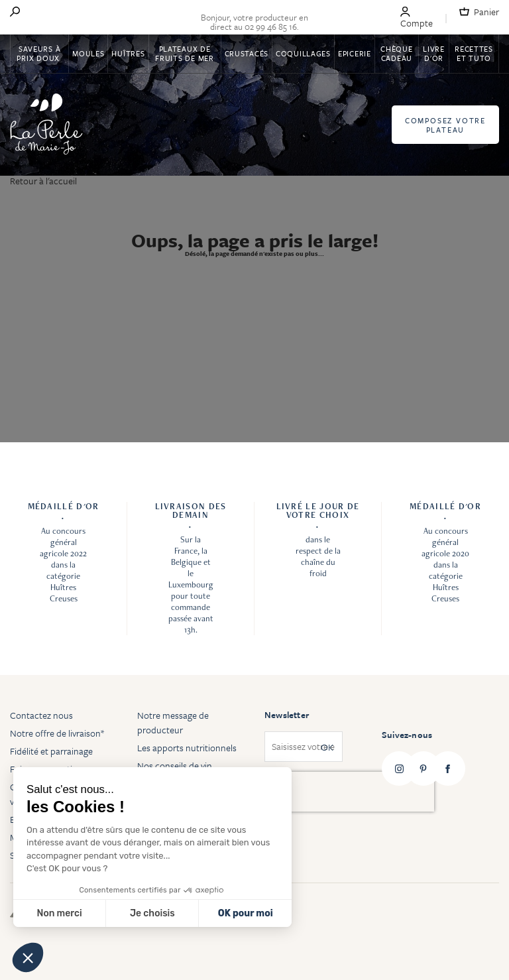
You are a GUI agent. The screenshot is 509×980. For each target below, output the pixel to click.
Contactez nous (41, 715)
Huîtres (128, 53)
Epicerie (355, 53)
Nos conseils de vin (175, 766)
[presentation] (349, 792)
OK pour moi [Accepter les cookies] (246, 913)
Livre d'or (434, 53)
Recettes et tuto (474, 53)
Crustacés (247, 53)
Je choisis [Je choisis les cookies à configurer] (152, 913)
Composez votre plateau (445, 125)
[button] (28, 957)
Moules (88, 53)
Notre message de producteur (173, 722)
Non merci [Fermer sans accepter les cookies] (59, 913)
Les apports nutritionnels (187, 748)
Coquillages (303, 53)
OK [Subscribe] (327, 747)
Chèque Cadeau (396, 53)
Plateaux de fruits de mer (184, 53)
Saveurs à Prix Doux (39, 53)
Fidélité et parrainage (51, 751)
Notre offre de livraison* (57, 733)
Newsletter (287, 715)
